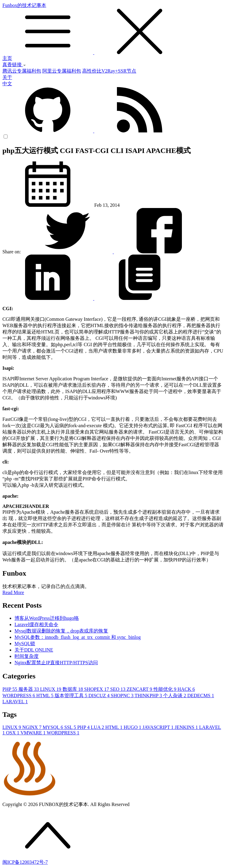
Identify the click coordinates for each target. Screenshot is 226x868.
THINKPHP (149, 696)
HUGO (133, 727)
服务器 (29, 689)
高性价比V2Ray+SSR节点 (109, 71)
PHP (10, 689)
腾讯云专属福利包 (22, 71)
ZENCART (140, 689)
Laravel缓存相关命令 (36, 624)
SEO (118, 689)
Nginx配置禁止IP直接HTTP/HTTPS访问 (56, 663)
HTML (45, 696)
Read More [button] (13, 592)
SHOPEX (97, 689)
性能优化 (166, 689)
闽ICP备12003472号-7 (25, 862)
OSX (13, 733)
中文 (7, 84)
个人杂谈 (175, 696)
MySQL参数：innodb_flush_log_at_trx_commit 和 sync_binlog (78, 637)
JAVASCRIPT (158, 727)
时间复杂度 (27, 656)
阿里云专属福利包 (62, 71)
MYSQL (53, 727)
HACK (186, 689)
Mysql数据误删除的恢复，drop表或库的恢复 (61, 631)
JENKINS (187, 727)
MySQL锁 (25, 644)
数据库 (73, 689)
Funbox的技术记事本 (113, 29)
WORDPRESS (19, 696)
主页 (7, 58)
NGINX (33, 727)
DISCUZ (100, 696)
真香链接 (14, 65)
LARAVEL (15, 702)
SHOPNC (123, 696)
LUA (98, 727)
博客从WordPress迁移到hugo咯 (47, 618)
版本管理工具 (72, 696)
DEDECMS (201, 696)
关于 (7, 77)
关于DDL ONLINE (34, 650)
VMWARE (34, 733)
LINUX (51, 689)
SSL (71, 727)
